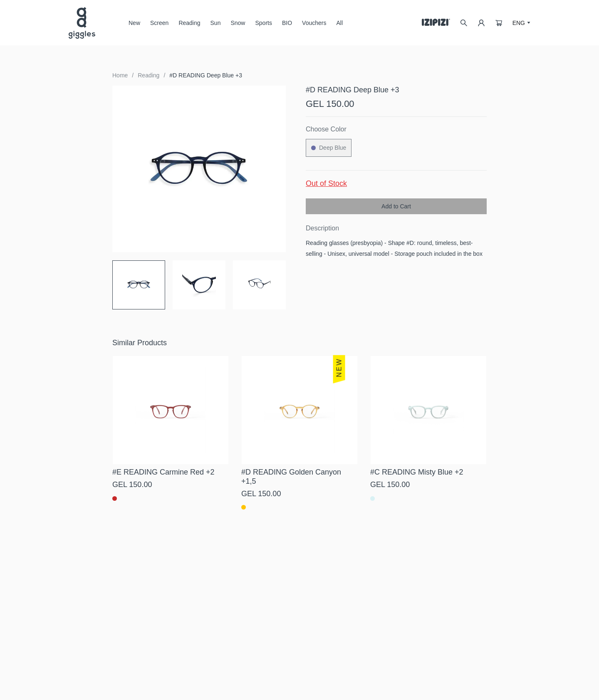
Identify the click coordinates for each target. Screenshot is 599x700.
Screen (159, 26)
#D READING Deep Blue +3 (206, 75)
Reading (189, 23)
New (134, 23)
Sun (216, 26)
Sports (263, 23)
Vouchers (314, 23)
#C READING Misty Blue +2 (417, 472)
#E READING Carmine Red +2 (163, 472)
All (339, 23)
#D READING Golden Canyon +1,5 (291, 477)
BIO (287, 23)
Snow (238, 26)
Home (120, 75)
